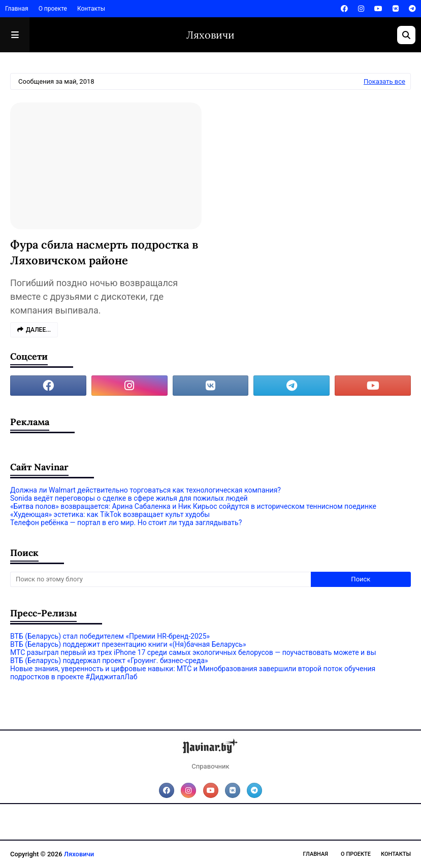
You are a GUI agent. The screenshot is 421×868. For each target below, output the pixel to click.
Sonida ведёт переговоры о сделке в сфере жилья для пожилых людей (129, 498)
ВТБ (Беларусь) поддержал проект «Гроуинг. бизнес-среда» (109, 661)
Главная (17, 9)
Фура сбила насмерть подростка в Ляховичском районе (104, 252)
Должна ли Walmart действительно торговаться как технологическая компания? (145, 490)
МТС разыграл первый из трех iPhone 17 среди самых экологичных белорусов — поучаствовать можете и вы (193, 652)
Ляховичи (210, 35)
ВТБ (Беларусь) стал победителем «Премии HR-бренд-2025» (110, 636)
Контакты (91, 9)
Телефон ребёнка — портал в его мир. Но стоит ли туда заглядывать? (126, 523)
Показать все (384, 81)
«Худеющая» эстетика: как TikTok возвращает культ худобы (110, 514)
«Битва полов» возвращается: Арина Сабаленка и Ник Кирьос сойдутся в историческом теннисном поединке (193, 506)
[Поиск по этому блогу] (160, 579)
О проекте (53, 9)
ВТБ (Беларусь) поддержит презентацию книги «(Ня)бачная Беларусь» (128, 644)
